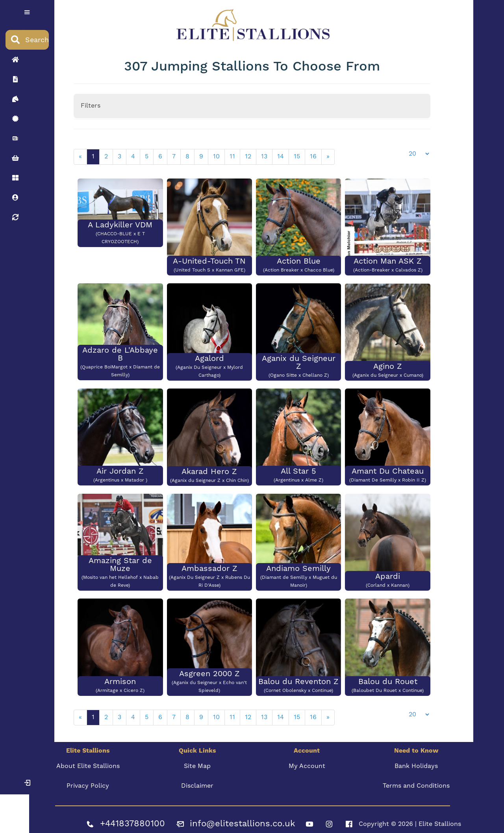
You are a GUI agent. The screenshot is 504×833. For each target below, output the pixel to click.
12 (249, 155)
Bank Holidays (415, 761)
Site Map (198, 761)
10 (218, 155)
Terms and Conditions (415, 781)
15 (298, 155)
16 (314, 155)
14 (282, 155)
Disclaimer (198, 781)
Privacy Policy (89, 781)
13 (265, 155)
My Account (307, 761)
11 (233, 155)
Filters (92, 104)
